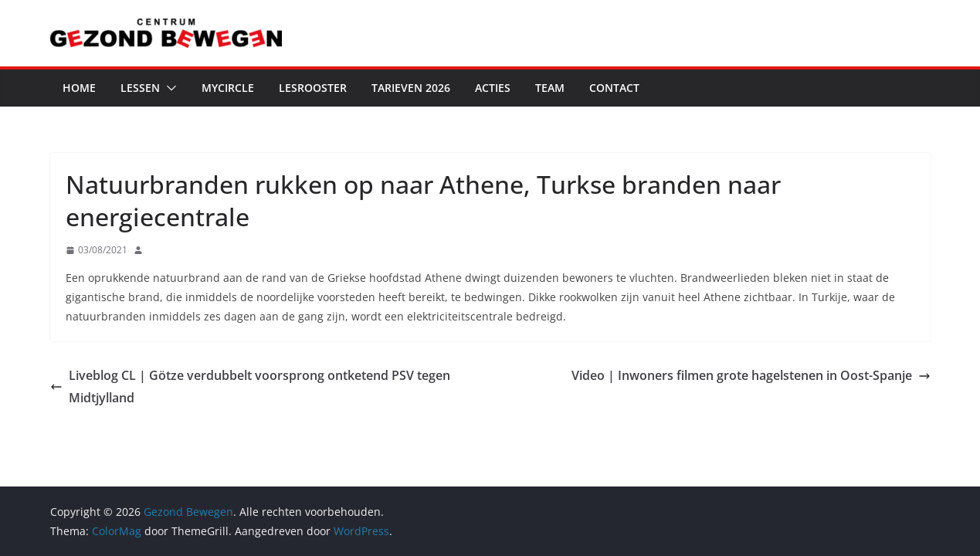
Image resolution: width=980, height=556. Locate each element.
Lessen (140, 88)
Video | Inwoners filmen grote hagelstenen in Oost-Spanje (751, 375)
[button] (168, 88)
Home (79, 88)
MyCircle (228, 88)
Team (550, 88)
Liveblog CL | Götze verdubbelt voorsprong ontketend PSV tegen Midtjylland (250, 386)
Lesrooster (313, 88)
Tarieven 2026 (411, 88)
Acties (493, 88)
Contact (614, 88)
